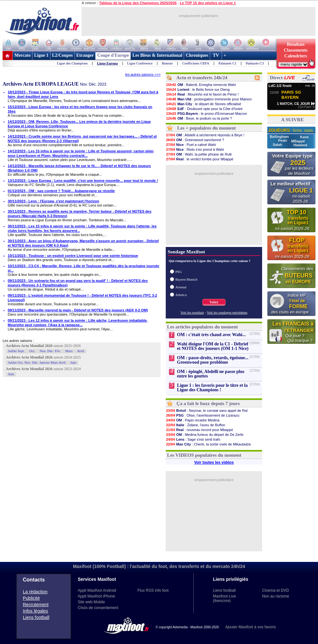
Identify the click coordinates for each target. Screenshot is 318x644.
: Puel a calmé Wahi (191, 145)
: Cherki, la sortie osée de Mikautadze (208, 444)
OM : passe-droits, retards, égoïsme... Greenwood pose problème (213, 360)
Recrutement (36, 605)
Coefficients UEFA (196, 63)
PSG (179, 272)
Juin (73, 362)
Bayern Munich (186, 279)
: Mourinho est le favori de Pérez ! (202, 94)
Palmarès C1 (227, 63)
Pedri (283, 140)
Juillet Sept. (16, 351)
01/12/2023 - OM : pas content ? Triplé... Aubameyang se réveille (61, 191)
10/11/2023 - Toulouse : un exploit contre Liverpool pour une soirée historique (73, 256)
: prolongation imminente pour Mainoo (209, 99)
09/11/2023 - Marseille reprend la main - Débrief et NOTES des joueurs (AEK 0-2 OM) (78, 310)
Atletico (181, 295)
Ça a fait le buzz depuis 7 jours (208, 403)
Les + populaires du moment (207, 128)
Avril (81, 351)
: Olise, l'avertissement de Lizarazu (203, 415)
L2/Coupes (62, 55)
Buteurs (167, 63)
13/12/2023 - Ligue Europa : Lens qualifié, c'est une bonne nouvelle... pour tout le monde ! (83, 181)
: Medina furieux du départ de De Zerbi (205, 435)
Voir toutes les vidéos (214, 462)
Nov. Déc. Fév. (50, 351)
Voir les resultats (192, 312)
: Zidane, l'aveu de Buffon (195, 425)
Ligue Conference (140, 63)
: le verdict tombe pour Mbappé (199, 159)
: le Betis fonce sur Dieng (198, 89)
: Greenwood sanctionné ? (195, 140)
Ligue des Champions (72, 63)
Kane (304, 137)
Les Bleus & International (157, 55)
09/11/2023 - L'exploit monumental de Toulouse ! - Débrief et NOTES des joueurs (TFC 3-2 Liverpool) (82, 298)
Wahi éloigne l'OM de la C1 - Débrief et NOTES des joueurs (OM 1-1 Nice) (213, 346)
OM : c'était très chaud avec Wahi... (211, 335)
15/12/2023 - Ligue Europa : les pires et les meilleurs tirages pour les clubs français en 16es (80, 109)
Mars (69, 351)
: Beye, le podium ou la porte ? (199, 118)
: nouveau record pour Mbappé (199, 430)
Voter (214, 302)
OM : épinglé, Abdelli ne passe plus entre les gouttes (211, 374)
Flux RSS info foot (153, 590)
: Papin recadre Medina (193, 420)
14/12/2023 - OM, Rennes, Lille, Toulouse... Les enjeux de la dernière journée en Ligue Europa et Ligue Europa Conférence (79, 124)
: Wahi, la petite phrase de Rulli (199, 154)
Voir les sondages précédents (227, 312)
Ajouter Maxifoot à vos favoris (250, 627)
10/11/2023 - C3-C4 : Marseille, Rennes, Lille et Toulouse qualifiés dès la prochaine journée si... (84, 268)
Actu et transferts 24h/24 (202, 78)
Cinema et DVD (275, 590)
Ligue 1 (41, 55)
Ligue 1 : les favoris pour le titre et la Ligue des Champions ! (212, 388)
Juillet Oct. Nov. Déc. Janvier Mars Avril (37, 362)
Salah (278, 145)
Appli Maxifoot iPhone (96, 596)
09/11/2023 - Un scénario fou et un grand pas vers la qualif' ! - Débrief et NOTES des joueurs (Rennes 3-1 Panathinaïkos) (78, 283)
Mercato (22, 55)
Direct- (282, 78)
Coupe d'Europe (113, 55)
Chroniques (197, 55)
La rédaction (35, 592)
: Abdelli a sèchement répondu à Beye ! (205, 135)
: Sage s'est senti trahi (193, 439)
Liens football (36, 617)
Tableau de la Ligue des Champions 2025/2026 (138, 3)
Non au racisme (276, 596)
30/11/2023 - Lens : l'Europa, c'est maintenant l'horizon (53, 201)
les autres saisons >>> (143, 74)
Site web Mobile (91, 602)
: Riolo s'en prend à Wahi (195, 149)
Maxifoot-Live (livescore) (224, 598)
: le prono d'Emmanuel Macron (206, 114)
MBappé (298, 141)
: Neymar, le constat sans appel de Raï (207, 411)
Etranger (85, 55)
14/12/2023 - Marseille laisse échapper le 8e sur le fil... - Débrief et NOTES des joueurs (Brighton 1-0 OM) (79, 168)
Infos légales (35, 611)
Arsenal (181, 287)
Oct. (32, 351)
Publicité (31, 598)
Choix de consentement (98, 608)
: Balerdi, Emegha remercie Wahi (201, 85)
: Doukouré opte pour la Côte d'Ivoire (204, 109)
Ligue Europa (107, 63)
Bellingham (280, 137)
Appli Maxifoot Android (97, 590)
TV (216, 55)
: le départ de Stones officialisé (203, 104)
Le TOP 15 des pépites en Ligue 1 (208, 3)
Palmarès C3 (255, 63)
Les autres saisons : (18, 341)
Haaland (300, 145)
